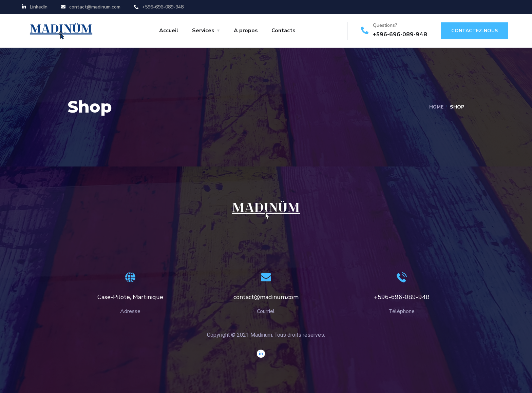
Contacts (283, 31)
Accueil (169, 31)
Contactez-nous (474, 31)
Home (436, 107)
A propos (246, 31)
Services (203, 31)
